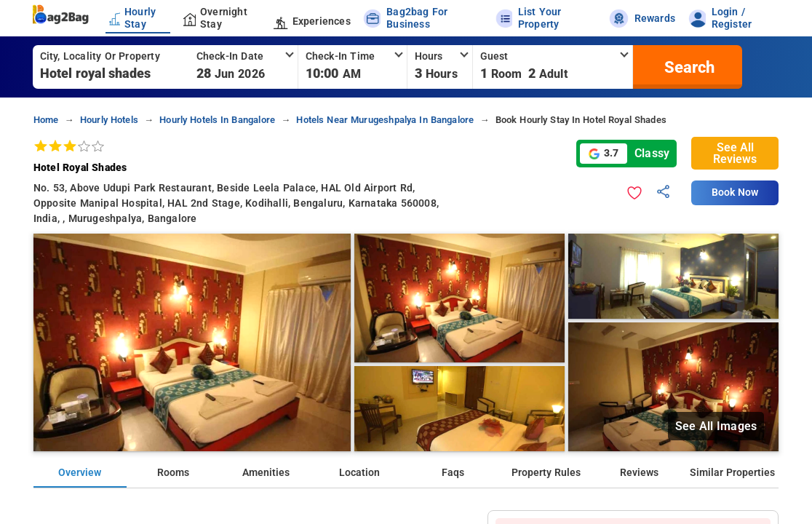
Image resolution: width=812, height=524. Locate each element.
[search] (688, 67)
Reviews (639, 473)
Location (359, 473)
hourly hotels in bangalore (217, 120)
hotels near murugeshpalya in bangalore (385, 120)
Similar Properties (732, 473)
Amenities (266, 473)
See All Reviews (735, 153)
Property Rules (546, 473)
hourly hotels (109, 120)
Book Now (735, 192)
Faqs (453, 473)
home (46, 120)
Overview (80, 473)
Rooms (173, 473)
